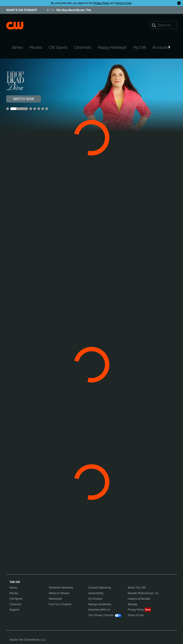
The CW (15, 26)
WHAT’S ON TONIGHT (22, 10)
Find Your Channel (60, 604)
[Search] (163, 25)
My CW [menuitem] (140, 47)
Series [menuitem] (17, 47)
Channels (15, 604)
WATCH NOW (24, 99)
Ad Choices (95, 599)
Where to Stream (59, 593)
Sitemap (133, 604)
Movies (14, 593)
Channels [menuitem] (83, 47)
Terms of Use (123, 3)
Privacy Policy (102, 3)
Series (13, 588)
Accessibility (96, 593)
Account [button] (162, 47)
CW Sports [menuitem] (58, 47)
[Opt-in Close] (179, 3)
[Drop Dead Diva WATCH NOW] (91, 95)
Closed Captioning (100, 588)
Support (14, 610)
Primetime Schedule (61, 588)
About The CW (137, 588)
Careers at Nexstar (139, 599)
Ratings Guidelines (100, 604)
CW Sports (16, 599)
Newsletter (56, 599)
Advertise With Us (99, 610)
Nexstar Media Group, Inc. (143, 593)
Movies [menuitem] (36, 47)
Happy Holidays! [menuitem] (112, 47)
